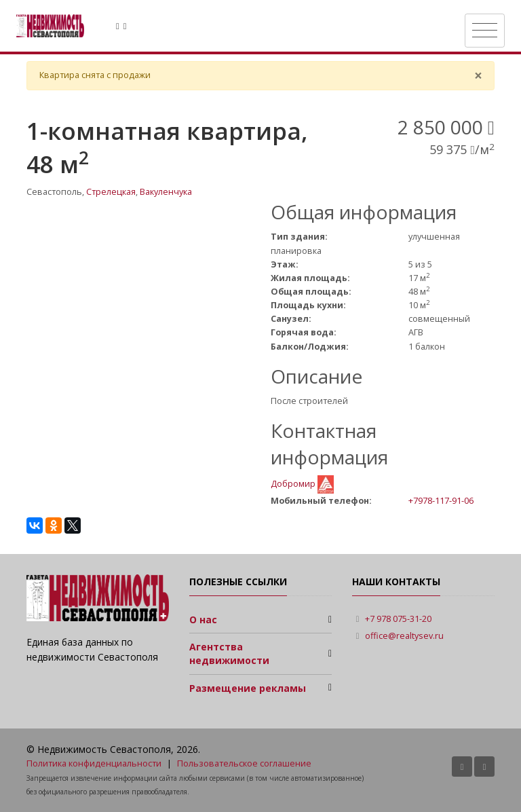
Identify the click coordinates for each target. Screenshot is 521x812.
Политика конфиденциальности (94, 763)
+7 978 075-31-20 (398, 619)
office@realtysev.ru (404, 636)
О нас (203, 620)
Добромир (294, 484)
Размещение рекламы (248, 688)
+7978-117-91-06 (441, 500)
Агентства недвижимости (229, 653)
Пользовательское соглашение (244, 763)
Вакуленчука (166, 192)
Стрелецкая (111, 192)
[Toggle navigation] (485, 31)
